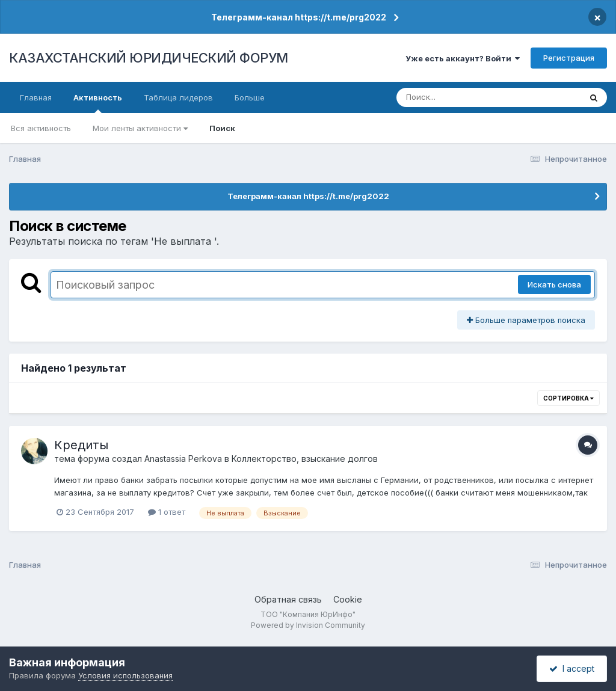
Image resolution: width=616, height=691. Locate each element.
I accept (572, 668)
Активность (98, 103)
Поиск (222, 128)
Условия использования (125, 675)
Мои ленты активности (140, 128)
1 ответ (167, 512)
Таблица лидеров (178, 97)
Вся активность (41, 128)
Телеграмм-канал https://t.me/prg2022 (299, 17)
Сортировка (568, 398)
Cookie (348, 599)
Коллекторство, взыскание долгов (305, 459)
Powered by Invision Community (308, 625)
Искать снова (554, 284)
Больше (250, 97)
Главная (36, 97)
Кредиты (81, 445)
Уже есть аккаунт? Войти (463, 58)
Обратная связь (288, 599)
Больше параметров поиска (526, 320)
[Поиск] (466, 97)
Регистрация (569, 58)
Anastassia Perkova (183, 459)
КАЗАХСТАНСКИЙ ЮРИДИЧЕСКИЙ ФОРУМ (149, 58)
